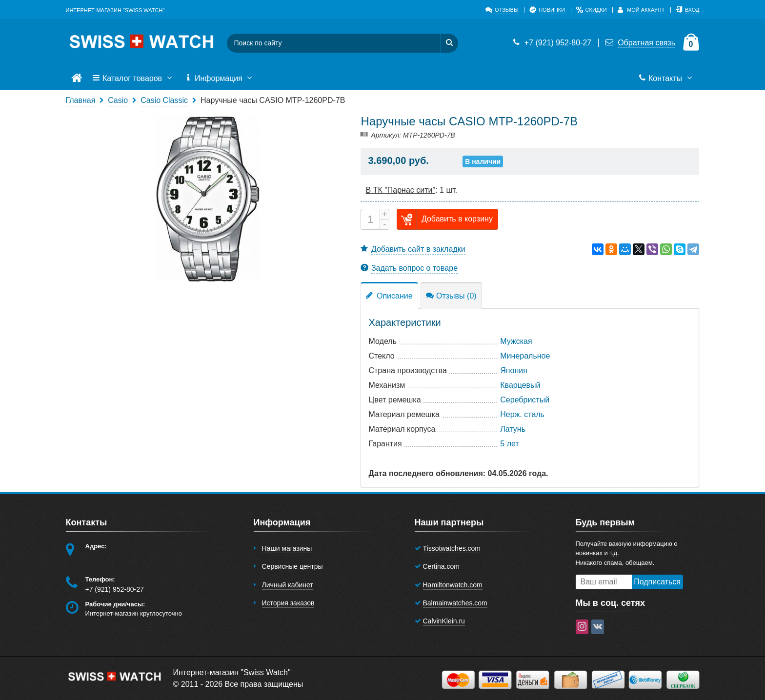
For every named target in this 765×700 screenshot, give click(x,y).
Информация (220, 79)
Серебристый (525, 400)
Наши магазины (287, 548)
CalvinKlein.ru (444, 621)
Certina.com (441, 566)
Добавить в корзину (445, 219)
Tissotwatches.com (452, 548)
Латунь (513, 429)
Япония (514, 370)
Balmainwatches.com (455, 603)
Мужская (516, 341)
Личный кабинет (288, 585)
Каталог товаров (133, 79)
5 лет (509, 444)
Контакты (666, 79)
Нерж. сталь (522, 414)
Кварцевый (520, 385)
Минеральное (525, 356)
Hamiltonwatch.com (453, 585)
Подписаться (657, 582)
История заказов (288, 603)
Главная (81, 100)
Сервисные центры (292, 566)
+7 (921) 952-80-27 (551, 43)
